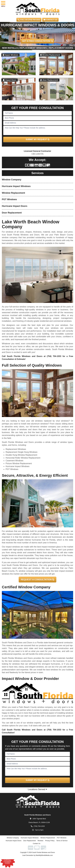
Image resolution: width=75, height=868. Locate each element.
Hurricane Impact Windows (16, 186)
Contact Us (50, 20)
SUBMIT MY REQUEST (37, 139)
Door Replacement (12, 213)
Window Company (12, 180)
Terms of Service (62, 841)
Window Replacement (13, 193)
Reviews (40, 841)
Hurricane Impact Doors (15, 206)
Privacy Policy (50, 841)
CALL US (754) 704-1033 (29, 20)
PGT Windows (9, 199)
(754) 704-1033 (54, 356)
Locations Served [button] (37, 789)
